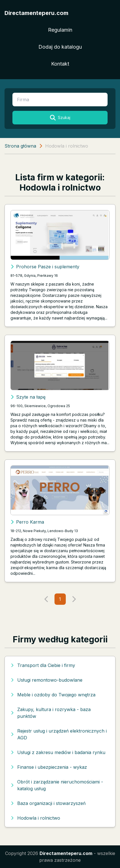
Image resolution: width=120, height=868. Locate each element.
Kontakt (60, 64)
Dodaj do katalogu (60, 47)
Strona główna (20, 146)
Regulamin (60, 30)
